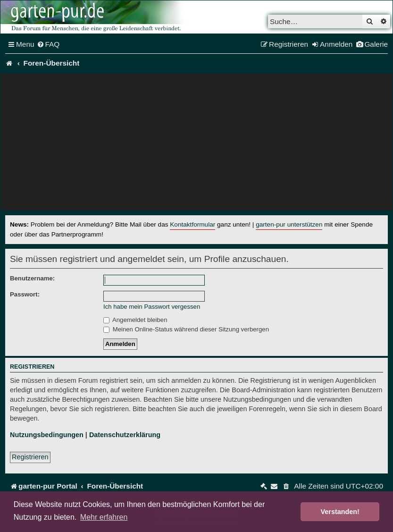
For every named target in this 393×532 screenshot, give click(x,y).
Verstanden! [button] (340, 512)
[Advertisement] (196, 144)
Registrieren (30, 457)
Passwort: (25, 294)
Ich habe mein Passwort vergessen (152, 307)
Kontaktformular (192, 224)
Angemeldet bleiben (135, 320)
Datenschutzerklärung (125, 435)
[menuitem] (48, 44)
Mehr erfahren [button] (104, 517)
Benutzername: (32, 278)
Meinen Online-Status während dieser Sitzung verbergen (186, 329)
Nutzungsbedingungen (47, 435)
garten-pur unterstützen (289, 224)
